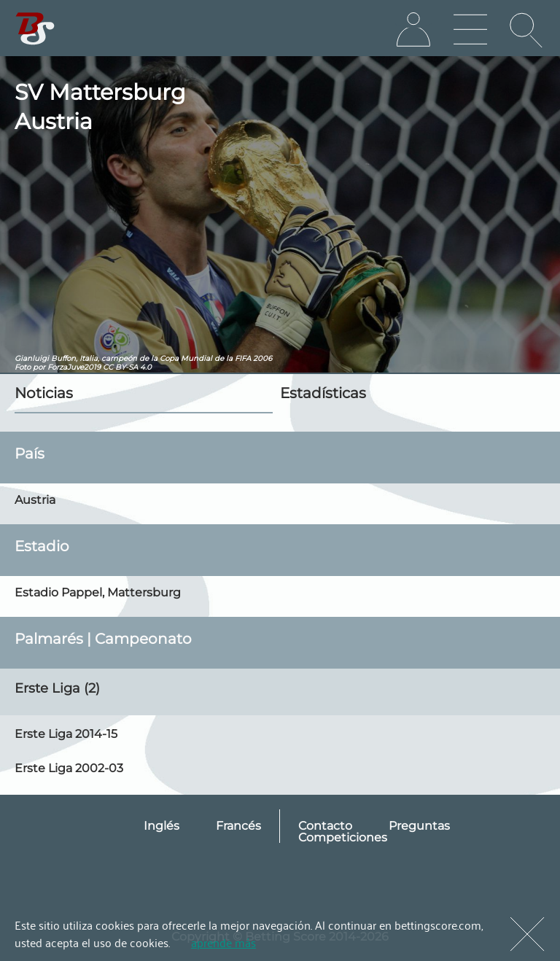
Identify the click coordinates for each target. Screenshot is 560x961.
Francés (238, 826)
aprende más (223, 942)
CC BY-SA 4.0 (127, 367)
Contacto (325, 826)
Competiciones (343, 837)
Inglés (162, 826)
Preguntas (419, 826)
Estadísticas (323, 393)
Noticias (44, 393)
